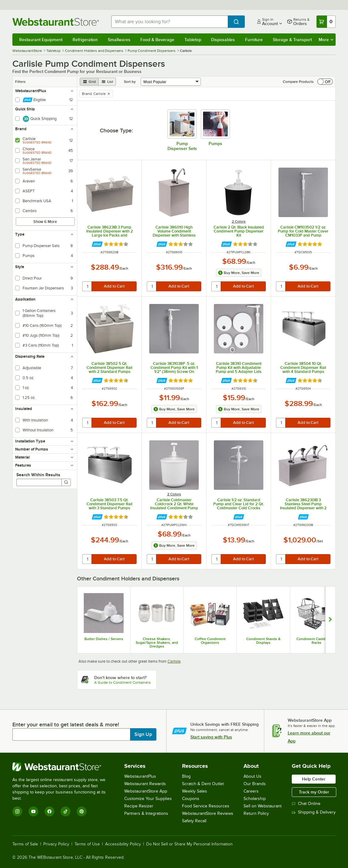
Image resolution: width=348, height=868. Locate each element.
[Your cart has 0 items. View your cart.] (326, 22)
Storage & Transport (292, 40)
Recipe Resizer (139, 806)
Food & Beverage (157, 40)
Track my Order (314, 792)
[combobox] (170, 22)
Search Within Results (38, 475)
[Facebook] (49, 811)
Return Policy (256, 813)
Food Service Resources (206, 806)
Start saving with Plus (211, 737)
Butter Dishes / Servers (104, 639)
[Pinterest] (82, 811)
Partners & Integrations (146, 813)
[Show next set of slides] (330, 620)
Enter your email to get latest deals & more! (66, 725)
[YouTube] (33, 811)
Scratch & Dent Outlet (203, 784)
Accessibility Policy (123, 844)
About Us (253, 776)
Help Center (314, 779)
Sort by (130, 82)
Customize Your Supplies (148, 799)
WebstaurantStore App (146, 791)
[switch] (325, 82)
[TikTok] (66, 811)
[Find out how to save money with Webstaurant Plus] (97, 244)
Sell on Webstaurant (263, 806)
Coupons (191, 799)
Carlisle (174, 661)
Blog (186, 776)
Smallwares (119, 40)
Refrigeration (85, 40)
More (326, 40)
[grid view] (89, 82)
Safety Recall (194, 821)
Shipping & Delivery (314, 812)
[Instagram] (17, 811)
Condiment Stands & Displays (263, 641)
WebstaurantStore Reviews (208, 813)
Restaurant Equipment (41, 40)
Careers (251, 791)
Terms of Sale (25, 844)
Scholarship (255, 799)
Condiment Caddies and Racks (316, 641)
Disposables (223, 40)
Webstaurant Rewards (145, 784)
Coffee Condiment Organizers (210, 641)
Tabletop (193, 40)
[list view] (107, 82)
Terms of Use (87, 844)
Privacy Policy (56, 844)
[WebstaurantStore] (63, 767)
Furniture (254, 40)
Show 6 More (45, 222)
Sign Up (143, 734)
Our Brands (255, 784)
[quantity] (87, 286)
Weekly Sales (195, 791)
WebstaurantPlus (140, 776)
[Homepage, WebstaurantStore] (57, 22)
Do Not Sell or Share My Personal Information (189, 844)
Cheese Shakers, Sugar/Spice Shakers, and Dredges (157, 643)
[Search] (66, 482)
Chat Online (306, 804)
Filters (20, 82)
